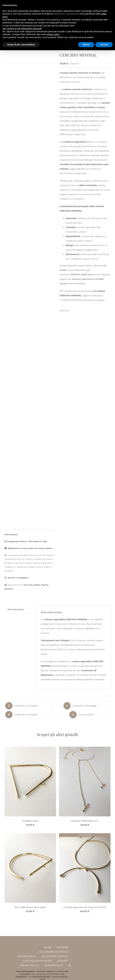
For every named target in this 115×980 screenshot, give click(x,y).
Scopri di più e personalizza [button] (21, 45)
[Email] (81, 714)
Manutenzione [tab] (16, 609)
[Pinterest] (21, 714)
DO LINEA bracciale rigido (30, 907)
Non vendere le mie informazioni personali (22, 28)
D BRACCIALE (30, 821)
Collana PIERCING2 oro (85, 821)
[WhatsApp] (80, 705)
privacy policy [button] (53, 34)
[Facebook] (21, 705)
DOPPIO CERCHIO (81, 275)
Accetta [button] (104, 45)
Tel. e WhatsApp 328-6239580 (45, 974)
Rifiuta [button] (86, 45)
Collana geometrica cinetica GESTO (85, 907)
